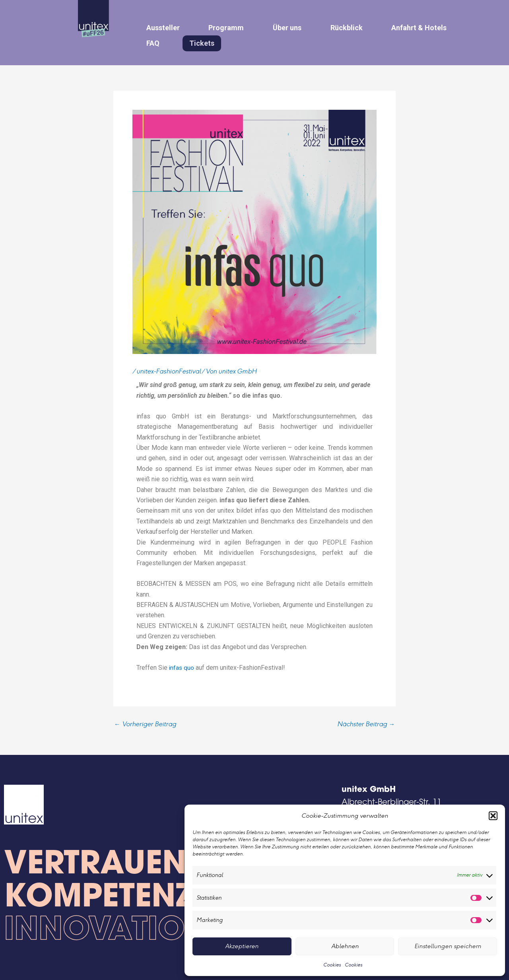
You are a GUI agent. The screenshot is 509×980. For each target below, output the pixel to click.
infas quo (183, 665)
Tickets (195, 42)
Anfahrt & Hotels (396, 27)
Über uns (274, 27)
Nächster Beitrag (366, 722)
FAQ (150, 41)
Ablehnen (345, 946)
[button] (493, 816)
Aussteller (160, 27)
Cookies (332, 965)
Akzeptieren (242, 946)
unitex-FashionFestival (169, 369)
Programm (219, 27)
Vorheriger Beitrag (145, 722)
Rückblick (329, 27)
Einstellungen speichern (448, 946)
